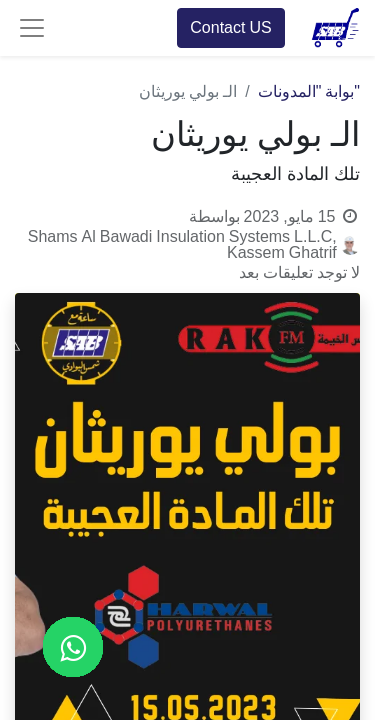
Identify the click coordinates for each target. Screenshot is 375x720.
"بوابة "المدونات (309, 92)
